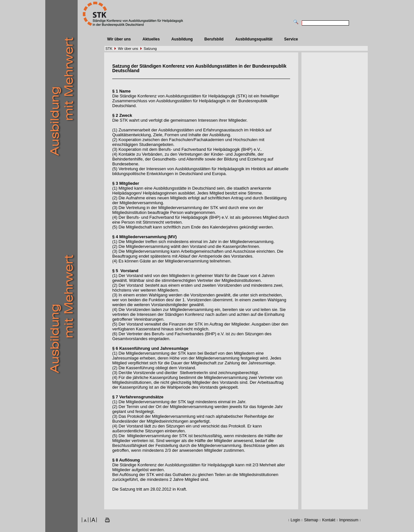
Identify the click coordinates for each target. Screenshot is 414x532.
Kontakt (329, 520)
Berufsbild (214, 39)
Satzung (150, 49)
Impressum (349, 520)
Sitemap (311, 520)
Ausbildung (182, 39)
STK (109, 49)
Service (291, 39)
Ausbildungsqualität (254, 39)
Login (295, 520)
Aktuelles (151, 39)
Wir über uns (119, 39)
